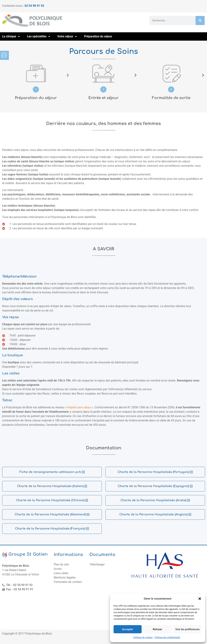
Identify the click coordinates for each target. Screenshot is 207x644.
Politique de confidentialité (167, 637)
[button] (200, 599)
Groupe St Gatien (28, 554)
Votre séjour (67, 36)
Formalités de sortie (171, 98)
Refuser (157, 629)
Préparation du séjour (98, 36)
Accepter (127, 629)
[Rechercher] (200, 20)
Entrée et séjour (103, 98)
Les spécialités (38, 36)
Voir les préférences (187, 629)
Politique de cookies (143, 637)
